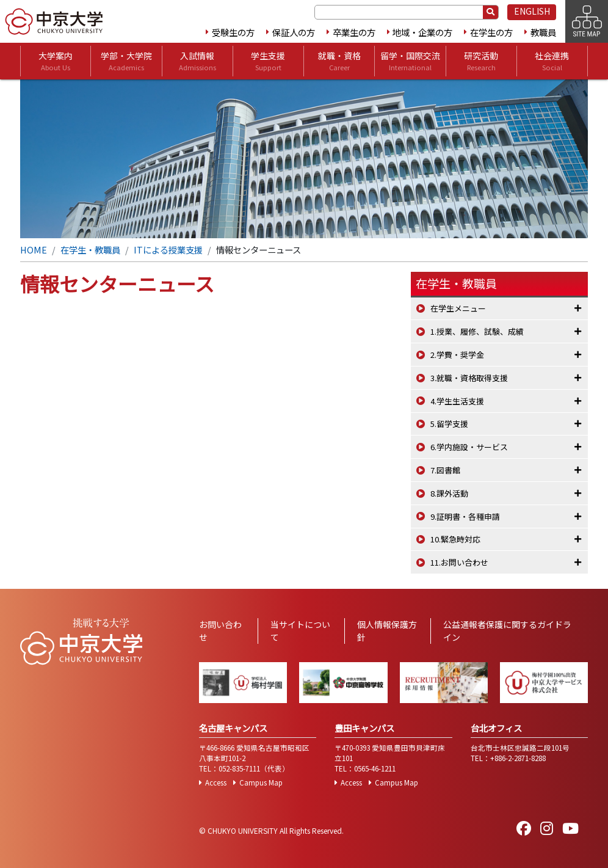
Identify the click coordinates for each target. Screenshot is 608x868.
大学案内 (56, 61)
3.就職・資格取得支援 (469, 378)
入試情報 (197, 61)
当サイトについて (300, 631)
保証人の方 (294, 32)
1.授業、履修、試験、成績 (477, 331)
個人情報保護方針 (387, 631)
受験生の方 (233, 32)
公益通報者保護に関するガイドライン (507, 631)
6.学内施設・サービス (469, 447)
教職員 (543, 32)
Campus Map (261, 782)
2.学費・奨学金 (457, 355)
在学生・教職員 (90, 250)
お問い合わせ (220, 631)
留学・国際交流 (410, 61)
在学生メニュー (458, 308)
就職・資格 (339, 61)
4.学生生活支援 (457, 401)
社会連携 (552, 61)
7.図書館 (445, 470)
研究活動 (481, 61)
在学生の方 (491, 32)
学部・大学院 (126, 61)
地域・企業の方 (422, 32)
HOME (34, 250)
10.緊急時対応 (455, 539)
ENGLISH (532, 11)
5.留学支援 (449, 424)
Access (216, 782)
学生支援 (268, 61)
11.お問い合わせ (459, 562)
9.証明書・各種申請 (465, 516)
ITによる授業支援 (168, 250)
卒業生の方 (354, 32)
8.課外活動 (449, 493)
